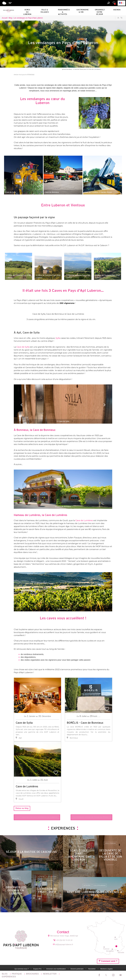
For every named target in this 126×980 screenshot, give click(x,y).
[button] (27, 10)
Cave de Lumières (56, 515)
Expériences (9, 977)
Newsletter (92, 969)
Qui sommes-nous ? (22, 969)
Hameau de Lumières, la (29, 515)
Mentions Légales (107, 969)
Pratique (17, 974)
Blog (5, 974)
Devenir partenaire (77, 969)
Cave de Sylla (23, 347)
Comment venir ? (108, 961)
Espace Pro (38, 969)
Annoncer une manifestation (56, 969)
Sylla (58, 338)
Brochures (33, 974)
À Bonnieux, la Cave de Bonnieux (35, 430)
